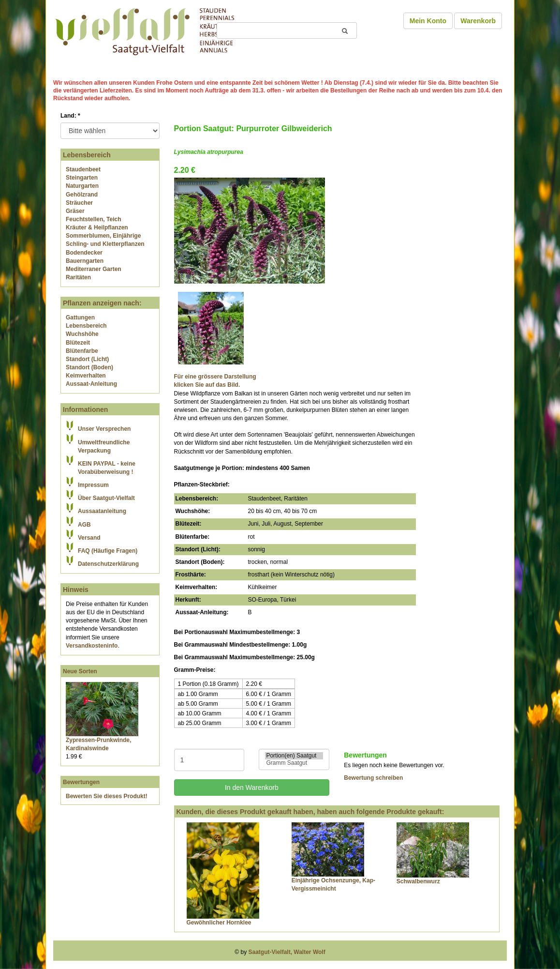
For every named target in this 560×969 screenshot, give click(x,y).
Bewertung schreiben (373, 778)
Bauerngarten (85, 261)
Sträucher (79, 203)
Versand (89, 538)
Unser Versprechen (104, 429)
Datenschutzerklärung (108, 564)
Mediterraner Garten (94, 269)
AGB (84, 525)
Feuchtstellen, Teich (93, 219)
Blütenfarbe (82, 351)
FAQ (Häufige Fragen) (108, 551)
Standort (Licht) (87, 359)
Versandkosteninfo (92, 646)
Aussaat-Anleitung (91, 384)
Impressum (93, 485)
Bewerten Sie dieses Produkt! (107, 796)
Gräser (75, 211)
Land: (70, 116)
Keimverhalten (86, 376)
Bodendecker (84, 253)
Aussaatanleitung (102, 511)
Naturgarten (82, 186)
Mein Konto (428, 21)
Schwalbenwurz (418, 881)
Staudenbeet (83, 169)
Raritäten (78, 277)
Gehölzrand (82, 195)
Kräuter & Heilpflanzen (97, 227)
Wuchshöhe (82, 334)
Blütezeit (78, 343)
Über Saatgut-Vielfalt (106, 498)
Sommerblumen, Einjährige (103, 236)
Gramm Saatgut (294, 763)
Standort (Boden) (89, 367)
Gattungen (80, 318)
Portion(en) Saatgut (294, 756)
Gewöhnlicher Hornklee (219, 923)
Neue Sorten (80, 671)
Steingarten (82, 178)
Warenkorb (478, 21)
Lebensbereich (86, 326)
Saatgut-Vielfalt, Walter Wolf (287, 952)
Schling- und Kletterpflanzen (105, 244)
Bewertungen (81, 782)
